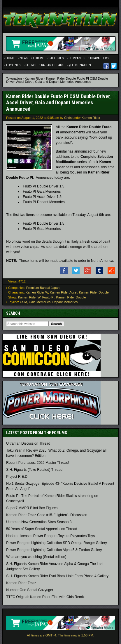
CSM (23, 302)
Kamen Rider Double (94, 292)
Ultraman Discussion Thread (28, 443)
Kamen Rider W (37, 292)
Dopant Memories (65, 302)
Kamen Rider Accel (64, 292)
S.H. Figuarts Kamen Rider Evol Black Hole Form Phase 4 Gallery (57, 576)
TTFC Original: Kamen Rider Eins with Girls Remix (45, 597)
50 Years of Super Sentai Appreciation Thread (42, 529)
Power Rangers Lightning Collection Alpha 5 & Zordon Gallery (54, 550)
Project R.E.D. (17, 477)
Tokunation (14, 78)
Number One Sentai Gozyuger (30, 590)
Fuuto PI (48, 297)
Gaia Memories (40, 302)
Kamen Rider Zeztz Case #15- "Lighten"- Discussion (47, 515)
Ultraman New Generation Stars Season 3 (39, 522)
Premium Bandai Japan (43, 288)
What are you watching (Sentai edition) (36, 557)
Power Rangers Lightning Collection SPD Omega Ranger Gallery (57, 543)
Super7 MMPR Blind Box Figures (32, 508)
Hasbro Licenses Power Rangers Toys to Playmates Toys (50, 536)
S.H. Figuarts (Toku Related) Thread (34, 470)
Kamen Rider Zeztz (21, 583)
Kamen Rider (34, 78)
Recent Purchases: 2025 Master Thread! (38, 463)
